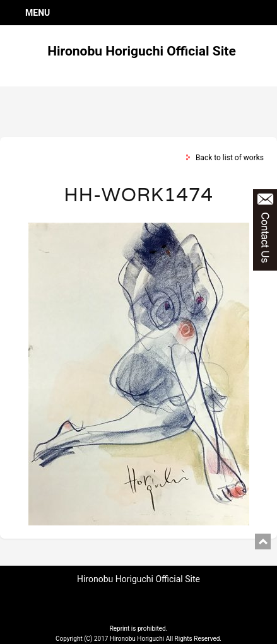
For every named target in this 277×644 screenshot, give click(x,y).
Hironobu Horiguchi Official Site (142, 51)
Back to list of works (230, 158)
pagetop (263, 542)
